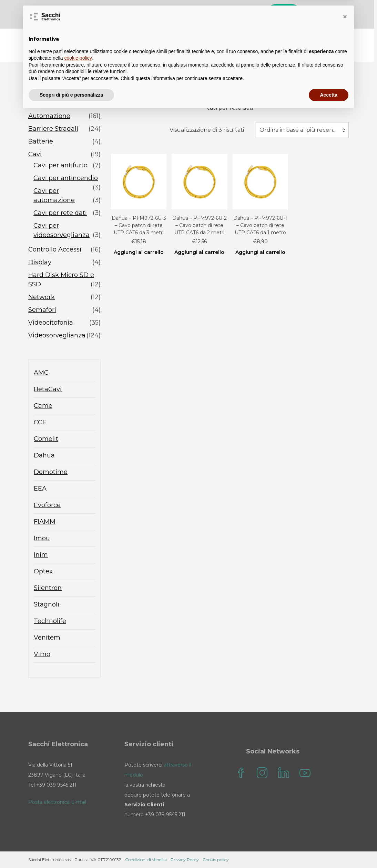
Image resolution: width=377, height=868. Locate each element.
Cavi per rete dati (60, 213)
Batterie (41, 141)
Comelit (46, 439)
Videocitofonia (51, 323)
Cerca (285, 13)
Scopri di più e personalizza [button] (71, 849)
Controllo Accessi (55, 249)
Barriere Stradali (53, 129)
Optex (43, 571)
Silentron (48, 588)
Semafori (42, 310)
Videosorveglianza (57, 335)
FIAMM (45, 522)
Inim (41, 555)
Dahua (44, 455)
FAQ (241, 38)
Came (43, 406)
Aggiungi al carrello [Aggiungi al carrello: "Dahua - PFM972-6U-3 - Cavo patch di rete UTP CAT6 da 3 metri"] (139, 252)
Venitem (47, 638)
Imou (42, 538)
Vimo (42, 654)
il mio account (320, 38)
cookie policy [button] (78, 812)
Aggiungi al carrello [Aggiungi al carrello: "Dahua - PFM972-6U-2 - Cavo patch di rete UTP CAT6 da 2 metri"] (199, 252)
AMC (41, 373)
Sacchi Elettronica (315, 52)
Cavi (35, 154)
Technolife (50, 621)
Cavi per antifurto (60, 165)
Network (42, 297)
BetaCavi (48, 389)
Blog (213, 38)
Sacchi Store (174, 38)
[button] (345, 771)
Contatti (273, 38)
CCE (40, 422)
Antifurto (42, 103)
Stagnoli (47, 604)
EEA (40, 489)
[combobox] (302, 130)
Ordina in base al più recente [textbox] (299, 130)
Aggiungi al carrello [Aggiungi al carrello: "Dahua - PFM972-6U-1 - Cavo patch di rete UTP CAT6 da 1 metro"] (260, 252)
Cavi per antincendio (66, 178)
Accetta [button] (329, 849)
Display (40, 262)
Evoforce (47, 505)
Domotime (51, 472)
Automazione (49, 116)
